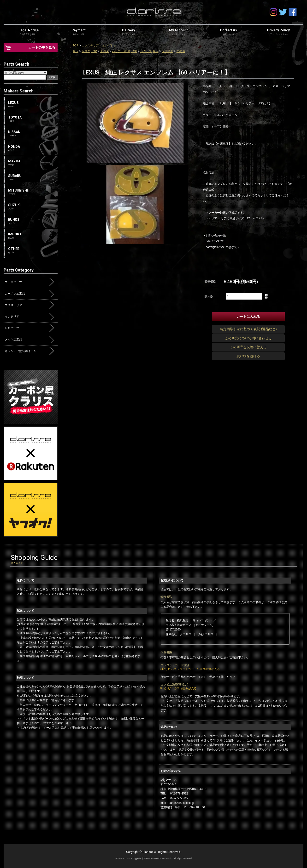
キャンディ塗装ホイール (21, 351)
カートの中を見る (42, 47)
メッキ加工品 (13, 340)
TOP (76, 45)
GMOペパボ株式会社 (164, 858)
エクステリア (90, 45)
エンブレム (109, 45)
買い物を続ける (248, 356)
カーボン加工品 (15, 294)
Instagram (273, 12)
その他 (181, 51)
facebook (293, 12)
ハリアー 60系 (121, 51)
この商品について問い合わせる (248, 338)
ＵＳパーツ (12, 328)
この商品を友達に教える (248, 347)
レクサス (146, 51)
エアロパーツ (13, 282)
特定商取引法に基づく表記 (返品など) (248, 329)
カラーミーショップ (124, 858)
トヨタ (86, 51)
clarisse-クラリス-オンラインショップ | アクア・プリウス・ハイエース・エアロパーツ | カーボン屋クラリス (153, 12)
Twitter (283, 12)
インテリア (12, 317)
